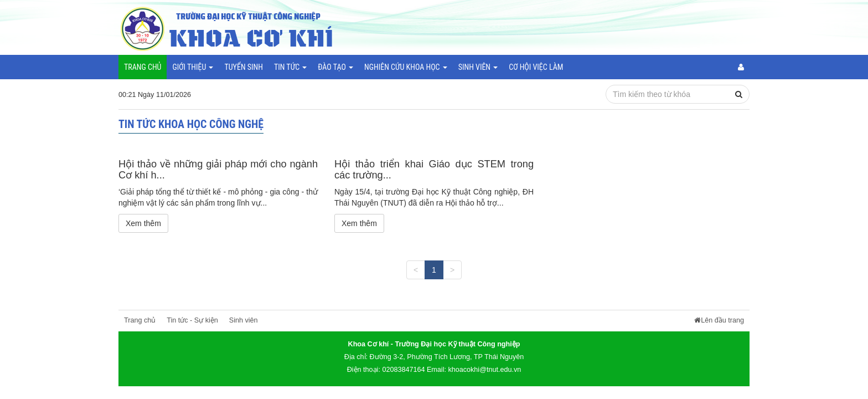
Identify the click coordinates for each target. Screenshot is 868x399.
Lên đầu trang (719, 320)
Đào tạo (335, 67)
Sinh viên (478, 67)
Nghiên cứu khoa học (406, 67)
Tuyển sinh (243, 67)
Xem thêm (143, 223)
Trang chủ (143, 67)
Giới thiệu (193, 67)
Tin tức (290, 67)
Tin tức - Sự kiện (192, 320)
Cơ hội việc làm (536, 67)
